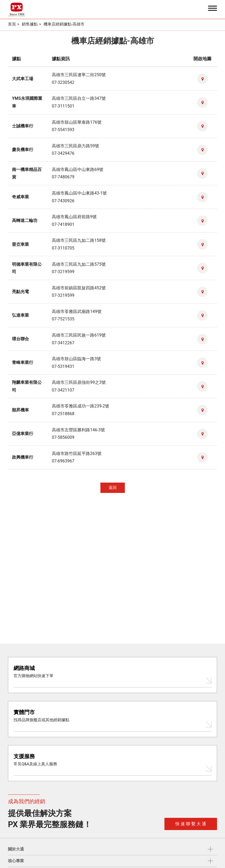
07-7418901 (63, 223)
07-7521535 (63, 317)
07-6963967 (63, 458)
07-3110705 (63, 247)
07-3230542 (63, 82)
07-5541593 (63, 129)
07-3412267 (63, 341)
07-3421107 (63, 388)
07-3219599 (63, 270)
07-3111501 (63, 106)
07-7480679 (63, 176)
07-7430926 (63, 200)
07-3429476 (63, 153)
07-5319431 (63, 364)
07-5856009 (63, 435)
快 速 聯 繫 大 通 (191, 824)
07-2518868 (63, 411)
